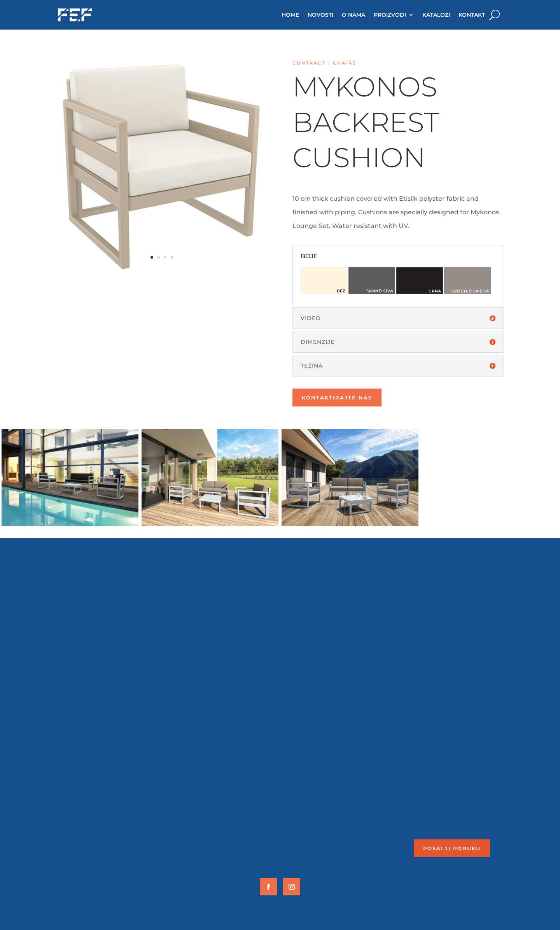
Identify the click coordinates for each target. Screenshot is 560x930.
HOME (290, 15)
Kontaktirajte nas (337, 398)
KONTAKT (472, 15)
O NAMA (353, 15)
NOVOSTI (320, 15)
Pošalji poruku (452, 848)
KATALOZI (436, 15)
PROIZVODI (390, 15)
